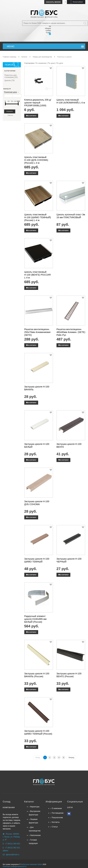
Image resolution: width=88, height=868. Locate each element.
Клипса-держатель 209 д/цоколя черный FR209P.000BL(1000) (38, 103)
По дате (60, 63)
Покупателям (57, 818)
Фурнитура (35, 807)
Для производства (35, 829)
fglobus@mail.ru (12, 855)
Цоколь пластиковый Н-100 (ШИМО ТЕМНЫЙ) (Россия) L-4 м (38, 217)
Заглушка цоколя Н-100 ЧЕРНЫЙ (69, 560)
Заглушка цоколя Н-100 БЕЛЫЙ (37, 445)
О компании (57, 808)
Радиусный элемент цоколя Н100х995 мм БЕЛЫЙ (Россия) (35, 619)
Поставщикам (58, 813)
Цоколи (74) (10, 80)
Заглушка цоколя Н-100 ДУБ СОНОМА (37, 503)
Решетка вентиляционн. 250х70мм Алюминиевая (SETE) (37, 332)
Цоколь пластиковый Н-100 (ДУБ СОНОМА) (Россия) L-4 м (36, 160)
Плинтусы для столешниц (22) (11, 76)
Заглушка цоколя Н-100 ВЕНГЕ (69, 445)
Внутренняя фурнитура (35, 813)
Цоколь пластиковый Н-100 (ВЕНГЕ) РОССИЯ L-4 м (37, 275)
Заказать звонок (53, 2)
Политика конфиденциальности (15, 866)
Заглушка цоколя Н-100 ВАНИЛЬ (37, 388)
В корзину (32, 116)
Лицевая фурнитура (34, 821)
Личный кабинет (78, 2)
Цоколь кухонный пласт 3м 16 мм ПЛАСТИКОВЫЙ (71, 216)
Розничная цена (10, 92)
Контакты (56, 822)
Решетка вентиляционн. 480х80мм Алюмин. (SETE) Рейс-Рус (71, 332)
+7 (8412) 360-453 (12, 844)
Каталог (29, 802)
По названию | (42, 63)
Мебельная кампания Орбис (32, 864)
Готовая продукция (33, 842)
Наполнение (35, 835)
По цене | (52, 63)
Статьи (55, 827)
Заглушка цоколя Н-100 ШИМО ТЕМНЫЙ (37, 560)
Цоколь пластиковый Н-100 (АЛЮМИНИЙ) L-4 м (71, 101)
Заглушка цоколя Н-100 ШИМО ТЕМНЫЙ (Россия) (38, 732)
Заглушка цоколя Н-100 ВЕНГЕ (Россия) (69, 675)
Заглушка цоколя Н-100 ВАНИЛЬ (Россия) (37, 675)
